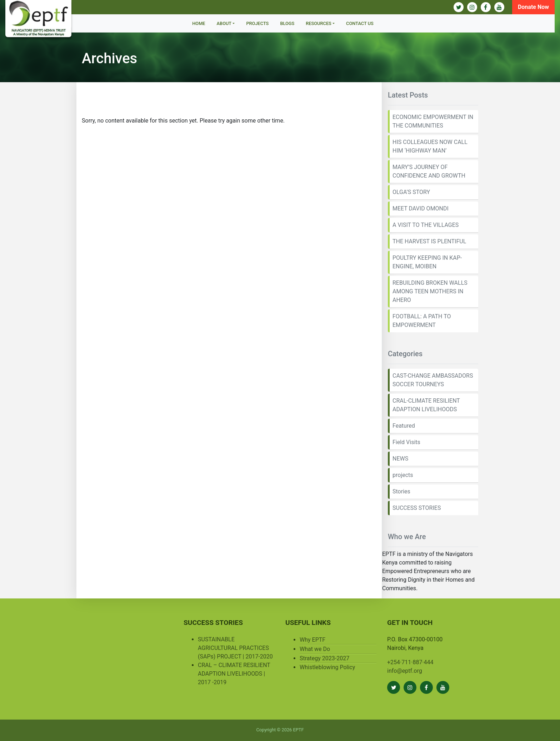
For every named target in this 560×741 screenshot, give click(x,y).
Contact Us (360, 23)
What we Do (315, 649)
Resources (319, 23)
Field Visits (406, 442)
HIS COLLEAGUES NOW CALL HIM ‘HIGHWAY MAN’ (430, 146)
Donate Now (533, 7)
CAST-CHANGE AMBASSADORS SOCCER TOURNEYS (433, 380)
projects (403, 475)
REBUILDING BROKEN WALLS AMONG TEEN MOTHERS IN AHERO (430, 291)
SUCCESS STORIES (417, 508)
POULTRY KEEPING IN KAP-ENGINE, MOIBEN (427, 262)
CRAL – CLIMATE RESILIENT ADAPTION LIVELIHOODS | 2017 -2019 (234, 674)
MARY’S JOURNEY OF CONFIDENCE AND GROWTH (429, 171)
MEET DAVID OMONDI (421, 208)
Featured (404, 426)
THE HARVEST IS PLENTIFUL (429, 241)
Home (199, 23)
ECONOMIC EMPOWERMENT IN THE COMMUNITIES (433, 121)
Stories (401, 491)
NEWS (400, 459)
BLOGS (287, 23)
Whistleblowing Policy (327, 667)
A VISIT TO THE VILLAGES (426, 225)
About (224, 23)
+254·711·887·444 (410, 662)
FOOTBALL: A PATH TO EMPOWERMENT (422, 321)
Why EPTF (312, 640)
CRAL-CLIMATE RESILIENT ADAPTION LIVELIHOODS (426, 405)
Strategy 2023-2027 (324, 658)
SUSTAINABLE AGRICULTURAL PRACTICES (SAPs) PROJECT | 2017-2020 (235, 648)
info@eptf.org (405, 671)
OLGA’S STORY (411, 192)
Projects (257, 23)
